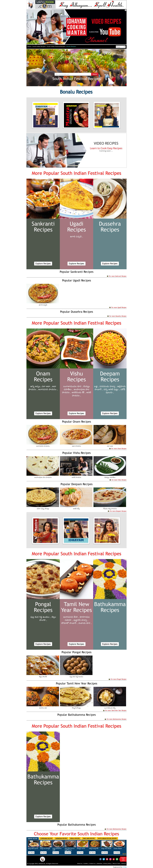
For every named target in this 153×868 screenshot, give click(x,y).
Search (95, 74)
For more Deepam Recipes (117, 511)
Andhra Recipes (33, 839)
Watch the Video (55, 151)
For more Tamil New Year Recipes (115, 710)
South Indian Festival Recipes (56, 46)
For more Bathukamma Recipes (115, 719)
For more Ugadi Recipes (118, 307)
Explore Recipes (43, 264)
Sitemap (124, 864)
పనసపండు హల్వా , (108, 386)
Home (30, 46)
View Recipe (31, 853)
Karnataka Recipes (61, 838)
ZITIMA (125, 867)
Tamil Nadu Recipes (89, 838)
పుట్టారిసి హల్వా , (81, 620)
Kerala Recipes (75, 838)
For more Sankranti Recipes (117, 276)
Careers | (86, 864)
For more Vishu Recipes (118, 480)
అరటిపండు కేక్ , (79, 392)
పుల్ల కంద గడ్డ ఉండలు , (41, 617)
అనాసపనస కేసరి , (71, 617)
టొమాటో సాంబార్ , (70, 623)
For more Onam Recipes (118, 449)
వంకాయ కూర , (85, 623)
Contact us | (93, 864)
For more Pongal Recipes (117, 679)
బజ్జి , (97, 386)
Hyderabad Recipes (46, 838)
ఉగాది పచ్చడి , (77, 236)
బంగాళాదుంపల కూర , (73, 386)
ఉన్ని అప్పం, (36, 386)
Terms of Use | (117, 864)
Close (126, 10)
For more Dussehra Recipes (117, 316)
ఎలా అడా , (46, 386)
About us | (80, 864)
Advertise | (100, 864)
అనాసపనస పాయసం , (48, 389)
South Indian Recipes (39, 46)
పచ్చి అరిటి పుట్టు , (112, 389)
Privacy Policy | (108, 864)
